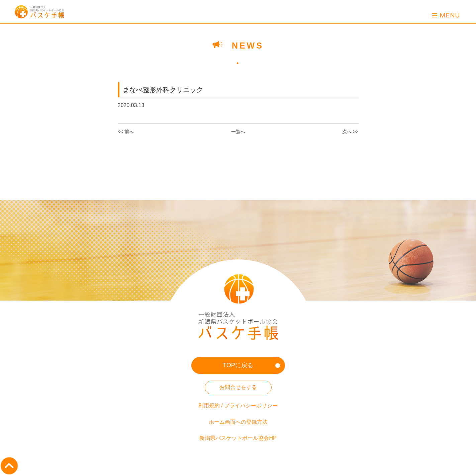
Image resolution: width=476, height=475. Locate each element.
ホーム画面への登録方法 (238, 422)
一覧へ (238, 132)
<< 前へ (126, 132)
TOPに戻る (238, 365)
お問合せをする (238, 387)
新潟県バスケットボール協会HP (238, 438)
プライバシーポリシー (251, 406)
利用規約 (209, 406)
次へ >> (350, 132)
